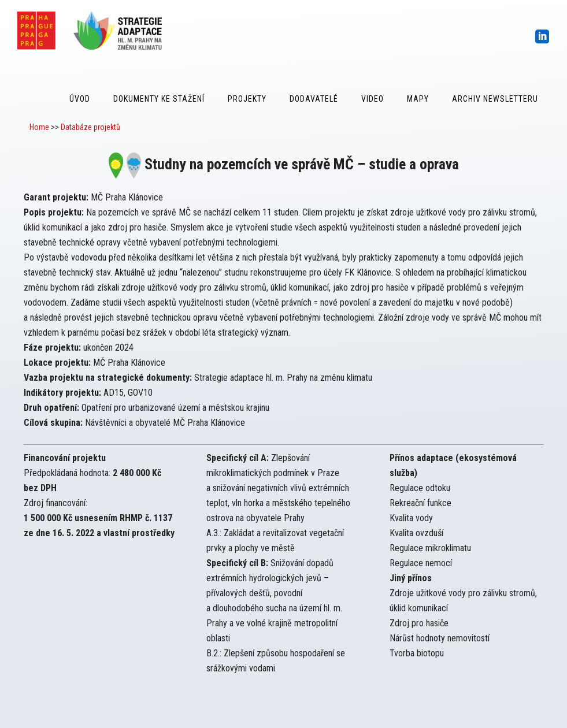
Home (39, 127)
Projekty (247, 99)
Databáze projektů (90, 127)
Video (373, 99)
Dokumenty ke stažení (159, 99)
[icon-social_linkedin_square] (542, 37)
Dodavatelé (314, 99)
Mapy (418, 99)
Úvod (80, 99)
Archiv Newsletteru (495, 99)
